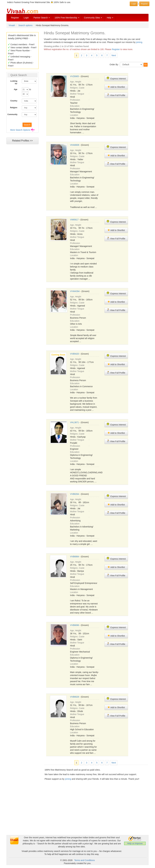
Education (75, 106)
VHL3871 (74, 422)
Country (14, 101)
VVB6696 (75, 625)
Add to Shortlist (116, 87)
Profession (75, 100)
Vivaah (12, 25)
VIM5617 (74, 220)
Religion (14, 108)
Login (26, 18)
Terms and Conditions (85, 860)
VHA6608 (75, 145)
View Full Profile (116, 95)
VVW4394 (75, 291)
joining (139, 42)
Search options (25, 25)
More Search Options (20, 130)
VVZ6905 (74, 76)
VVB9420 (75, 354)
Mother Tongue (77, 94)
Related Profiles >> (22, 141)
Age (16, 89)
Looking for (14, 82)
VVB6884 (75, 557)
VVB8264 (75, 494)
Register (15, 18)
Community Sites (93, 18)
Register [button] (144, 4)
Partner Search (42, 18)
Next (114, 55)
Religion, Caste (77, 88)
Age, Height (76, 82)
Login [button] (134, 4)
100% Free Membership (67, 18)
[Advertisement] (77, 814)
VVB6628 (75, 697)
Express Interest (116, 78)
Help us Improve (135, 843)
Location (74, 115)
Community (12, 114)
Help (110, 18)
